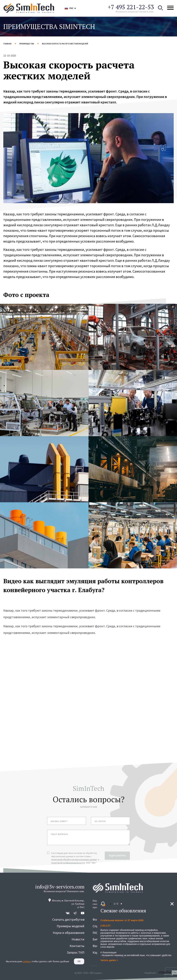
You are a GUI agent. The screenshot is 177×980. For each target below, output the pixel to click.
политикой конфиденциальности (68, 863)
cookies (26, 961)
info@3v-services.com (60, 887)
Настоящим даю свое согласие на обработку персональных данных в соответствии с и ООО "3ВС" (75, 858)
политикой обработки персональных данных (74, 860)
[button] (110, 904)
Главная (7, 44)
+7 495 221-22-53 (131, 7)
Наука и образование (69, 933)
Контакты (77, 946)
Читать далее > (109, 960)
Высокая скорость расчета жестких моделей (65, 44)
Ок (79, 961)
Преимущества (27, 44)
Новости (78, 939)
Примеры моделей (71, 926)
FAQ (95, 933)
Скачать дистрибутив (68, 919)
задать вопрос (117, 856)
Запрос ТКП (76, 952)
